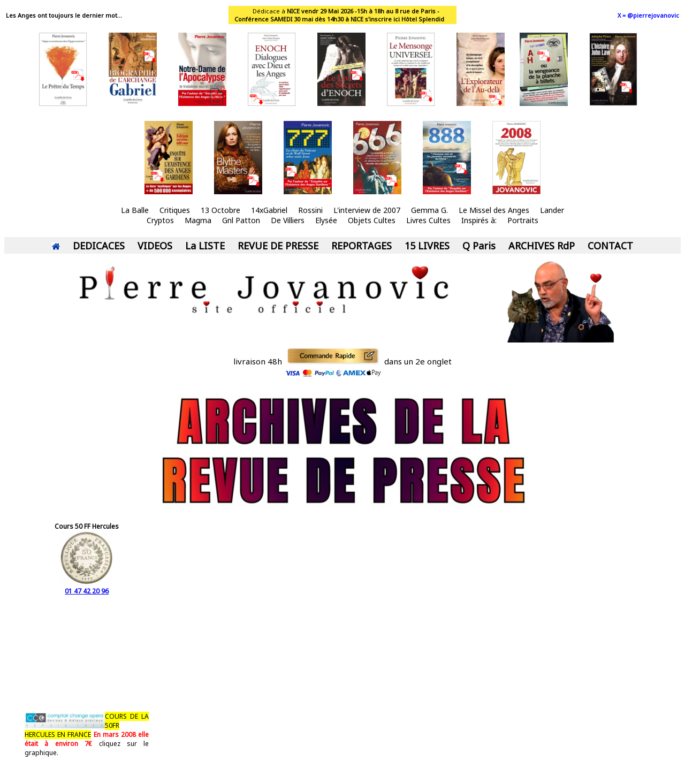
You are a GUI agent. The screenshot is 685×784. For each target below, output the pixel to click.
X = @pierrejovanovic (648, 15)
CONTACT (610, 246)
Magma (198, 220)
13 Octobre (220, 210)
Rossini (310, 210)
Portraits (523, 220)
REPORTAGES (361, 246)
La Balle (135, 210)
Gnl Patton (241, 220)
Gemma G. (429, 210)
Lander (552, 210)
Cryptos (160, 220)
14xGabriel (269, 210)
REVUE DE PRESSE (278, 246)
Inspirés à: (479, 220)
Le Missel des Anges (494, 210)
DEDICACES (99, 246)
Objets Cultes (372, 220)
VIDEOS (155, 246)
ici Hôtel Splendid (419, 19)
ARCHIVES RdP (542, 246)
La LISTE (205, 246)
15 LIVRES (427, 246)
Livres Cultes (428, 220)
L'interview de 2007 (367, 210)
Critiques (175, 210)
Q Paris (479, 246)
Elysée (326, 220)
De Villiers (288, 220)
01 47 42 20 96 (87, 587)
